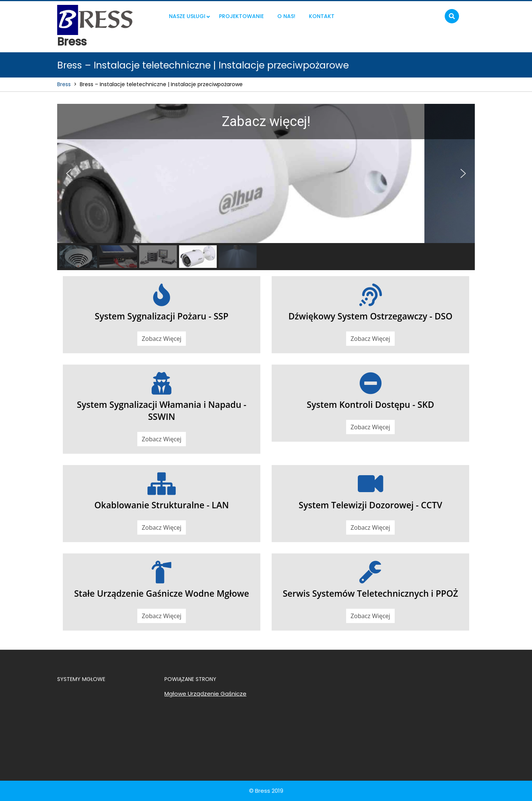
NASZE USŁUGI (187, 16)
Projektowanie (241, 16)
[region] (266, 187)
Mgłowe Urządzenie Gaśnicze (205, 694)
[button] (69, 173)
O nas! (286, 16)
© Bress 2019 (266, 791)
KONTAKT (322, 16)
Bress (72, 42)
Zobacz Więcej (162, 339)
